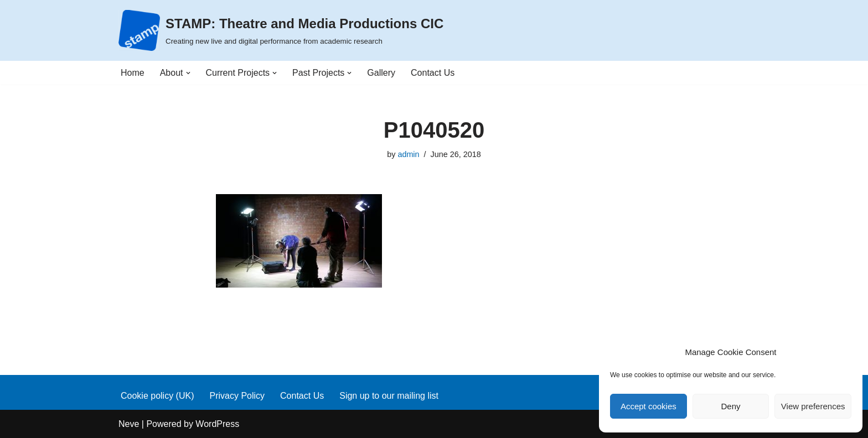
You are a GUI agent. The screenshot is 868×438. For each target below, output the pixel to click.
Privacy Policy (237, 396)
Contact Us (433, 73)
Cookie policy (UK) (157, 396)
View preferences (813, 406)
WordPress (217, 424)
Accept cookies (649, 406)
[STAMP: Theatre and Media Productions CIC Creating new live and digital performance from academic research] (281, 30)
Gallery (381, 73)
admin (408, 154)
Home (133, 73)
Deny (730, 406)
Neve (129, 424)
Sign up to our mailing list (389, 396)
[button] (188, 73)
